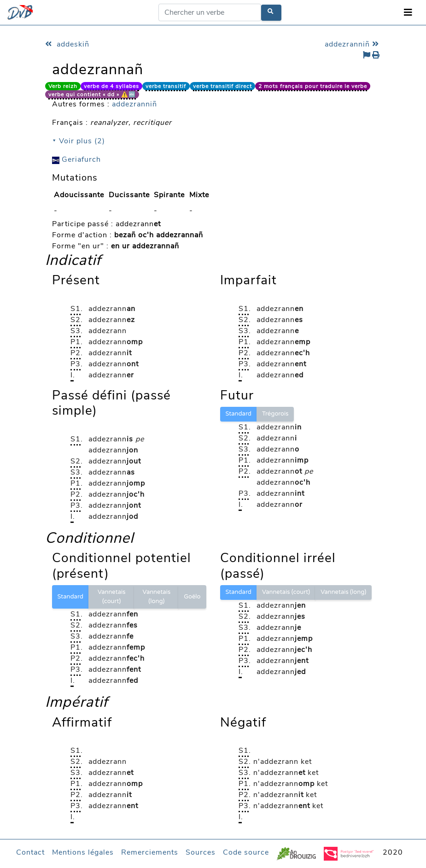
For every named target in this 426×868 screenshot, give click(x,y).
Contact (30, 852)
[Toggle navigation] (408, 13)
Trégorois (275, 414)
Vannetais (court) (112, 597)
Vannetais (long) (157, 597)
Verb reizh (63, 86)
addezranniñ (353, 44)
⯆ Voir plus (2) (79, 141)
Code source (246, 852)
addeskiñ (67, 44)
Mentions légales (83, 852)
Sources (201, 852)
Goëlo (192, 597)
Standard (239, 414)
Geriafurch (76, 159)
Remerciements (150, 852)
